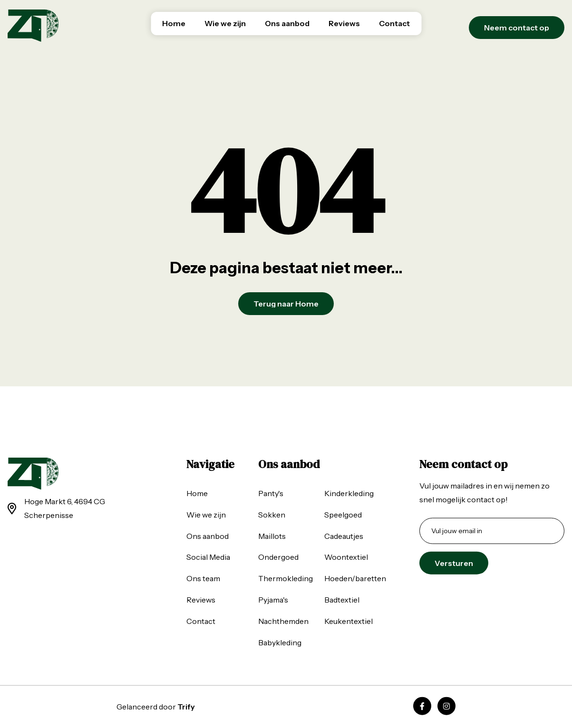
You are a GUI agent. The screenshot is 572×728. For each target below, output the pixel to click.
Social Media (208, 557)
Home (174, 23)
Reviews (344, 23)
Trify (186, 707)
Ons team (203, 578)
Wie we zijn (225, 23)
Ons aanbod (287, 23)
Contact (394, 23)
